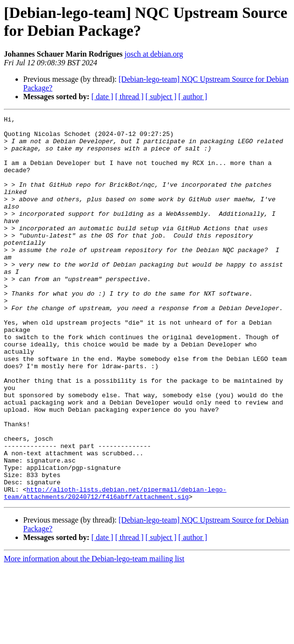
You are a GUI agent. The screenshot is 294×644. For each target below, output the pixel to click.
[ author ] (193, 97)
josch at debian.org (154, 54)
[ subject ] (161, 97)
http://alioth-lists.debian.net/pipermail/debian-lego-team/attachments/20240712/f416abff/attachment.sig (115, 569)
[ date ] (102, 97)
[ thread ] (129, 97)
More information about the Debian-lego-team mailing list (94, 636)
